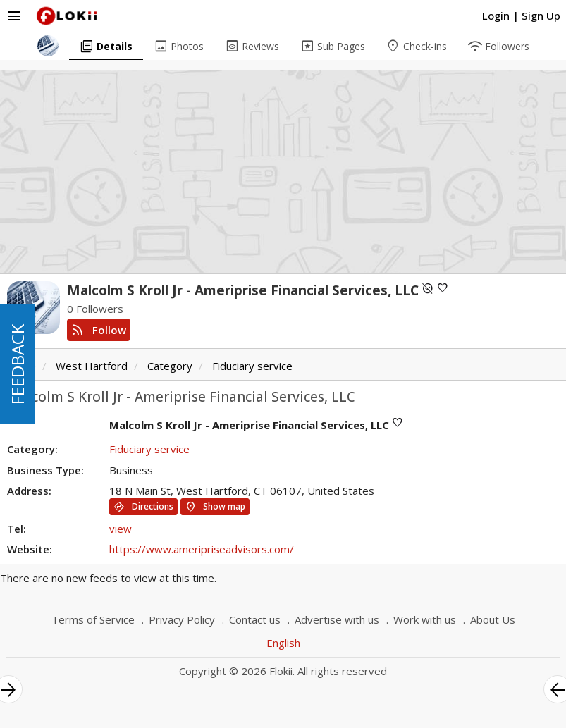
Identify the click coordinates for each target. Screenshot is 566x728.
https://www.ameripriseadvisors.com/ (202, 549)
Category (170, 366)
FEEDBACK (17, 364)
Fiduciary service (252, 366)
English (283, 643)
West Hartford (92, 366)
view (121, 529)
